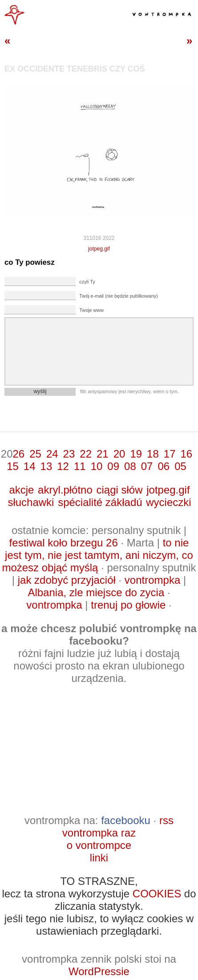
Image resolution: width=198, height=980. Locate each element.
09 (113, 466)
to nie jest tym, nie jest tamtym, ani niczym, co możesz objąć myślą (97, 555)
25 (35, 454)
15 (13, 466)
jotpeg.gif (99, 249)
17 (170, 454)
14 (30, 466)
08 (130, 466)
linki (99, 858)
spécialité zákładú (100, 502)
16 (187, 454)
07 (147, 466)
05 (180, 466)
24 (52, 454)
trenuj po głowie (128, 605)
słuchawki (31, 502)
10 (97, 466)
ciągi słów (119, 490)
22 (86, 454)
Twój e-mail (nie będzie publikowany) (118, 296)
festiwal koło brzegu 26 (64, 543)
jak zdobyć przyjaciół (67, 580)
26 (18, 454)
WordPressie (99, 971)
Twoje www (91, 310)
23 (69, 454)
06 (164, 466)
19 (136, 454)
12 (63, 466)
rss (166, 820)
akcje (21, 490)
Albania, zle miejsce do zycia (96, 592)
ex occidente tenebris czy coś (75, 69)
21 (103, 454)
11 (80, 466)
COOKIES (157, 894)
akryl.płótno (65, 490)
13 (46, 466)
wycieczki (168, 502)
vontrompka (152, 580)
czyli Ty (87, 282)
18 (153, 454)
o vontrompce (99, 845)
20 (119, 454)
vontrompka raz (99, 833)
